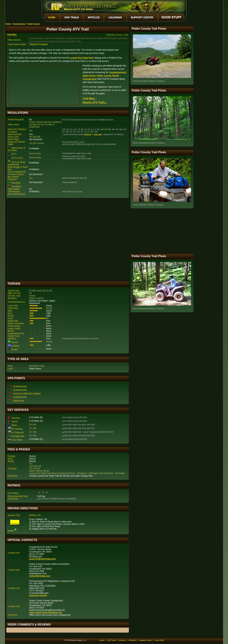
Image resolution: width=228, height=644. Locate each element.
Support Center (146, 640)
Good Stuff (159, 640)
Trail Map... (90, 98)
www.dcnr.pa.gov (38, 595)
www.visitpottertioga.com (42, 559)
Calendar (132, 640)
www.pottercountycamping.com (46, 612)
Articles (122, 640)
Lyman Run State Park (82, 58)
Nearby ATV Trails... (95, 102)
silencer (88, 134)
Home (8, 24)
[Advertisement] (68, 239)
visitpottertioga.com (40, 576)
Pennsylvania (19, 24)
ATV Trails (112, 640)
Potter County (33, 24)
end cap (98, 134)
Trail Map (12, 34)
